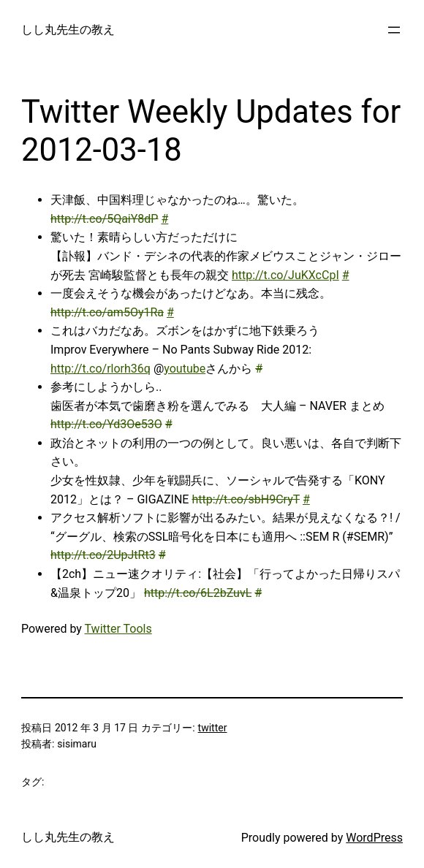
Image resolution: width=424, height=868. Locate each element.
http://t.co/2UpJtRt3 (103, 555)
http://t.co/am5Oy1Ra (107, 312)
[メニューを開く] (394, 30)
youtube (185, 369)
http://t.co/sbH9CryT (246, 499)
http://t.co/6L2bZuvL (198, 593)
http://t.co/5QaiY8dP (104, 219)
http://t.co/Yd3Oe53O (106, 424)
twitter (213, 728)
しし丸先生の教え (68, 30)
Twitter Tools (118, 629)
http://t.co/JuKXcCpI (285, 275)
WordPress (374, 838)
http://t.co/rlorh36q (101, 369)
